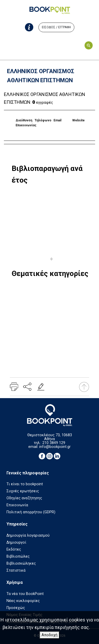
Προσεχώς (16, 608)
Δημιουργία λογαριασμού (28, 535)
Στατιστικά (16, 570)
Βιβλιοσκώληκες (21, 563)
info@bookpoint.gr (55, 447)
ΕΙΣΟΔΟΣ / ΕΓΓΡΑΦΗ (56, 27)
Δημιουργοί (16, 542)
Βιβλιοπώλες (18, 556)
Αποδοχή (49, 635)
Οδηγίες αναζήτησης (24, 498)
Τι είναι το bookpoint (25, 484)
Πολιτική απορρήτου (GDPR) (31, 512)
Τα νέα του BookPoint (25, 594)
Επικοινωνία (17, 505)
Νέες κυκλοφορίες (23, 601)
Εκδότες (14, 549)
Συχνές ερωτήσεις (23, 491)
